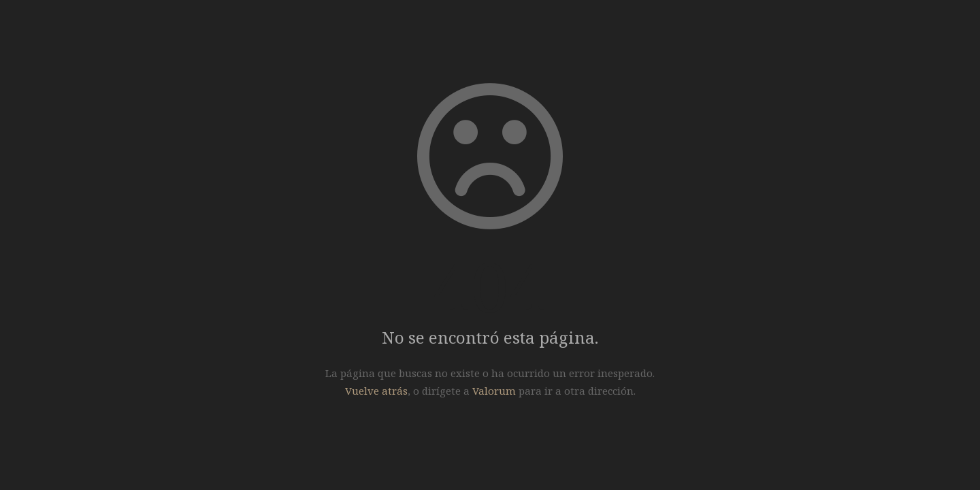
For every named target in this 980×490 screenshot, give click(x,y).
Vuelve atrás (376, 391)
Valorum (494, 391)
